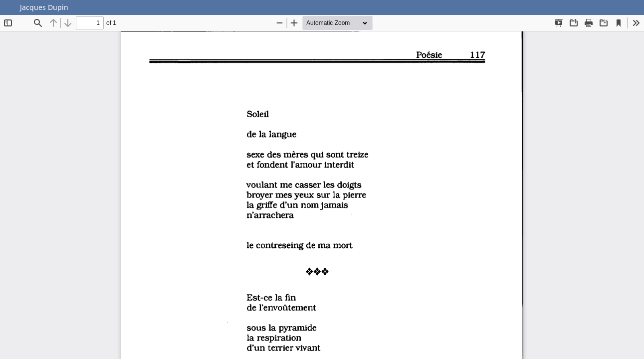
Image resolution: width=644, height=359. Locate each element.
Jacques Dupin (44, 7)
